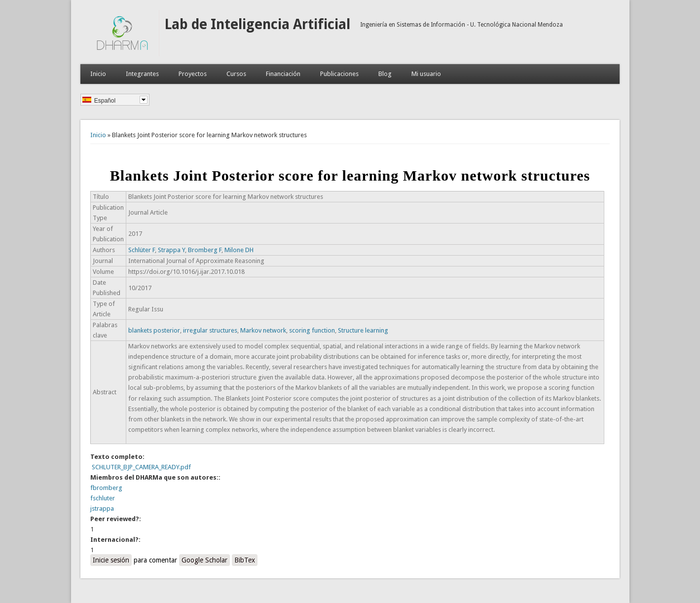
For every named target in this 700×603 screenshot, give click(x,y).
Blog (385, 74)
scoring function (312, 330)
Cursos (236, 74)
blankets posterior (154, 330)
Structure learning (363, 330)
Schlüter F (142, 250)
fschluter (103, 498)
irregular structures (210, 330)
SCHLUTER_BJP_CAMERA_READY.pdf (141, 467)
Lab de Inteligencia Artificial (257, 24)
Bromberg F (205, 250)
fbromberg (106, 488)
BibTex (245, 560)
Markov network (263, 330)
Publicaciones (339, 74)
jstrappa (102, 509)
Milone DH (239, 250)
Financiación (283, 74)
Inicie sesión (111, 560)
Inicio (98, 74)
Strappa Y (171, 250)
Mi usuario (426, 74)
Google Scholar (204, 560)
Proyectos (193, 74)
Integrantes (142, 74)
